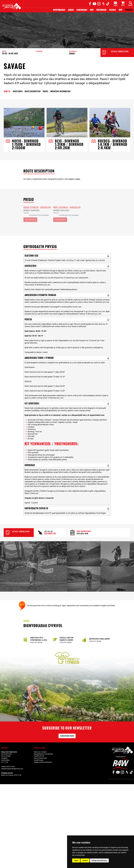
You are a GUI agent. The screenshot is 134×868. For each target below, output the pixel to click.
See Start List (50, 534)
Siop (120, 10)
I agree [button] (76, 860)
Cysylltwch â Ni (39, 757)
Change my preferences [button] (99, 860)
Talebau (113, 10)
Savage (72, 54)
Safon (78, 179)
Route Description (33, 91)
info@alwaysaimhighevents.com (12, 769)
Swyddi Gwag (38, 761)
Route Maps (18, 91)
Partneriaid (101, 10)
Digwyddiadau (59, 10)
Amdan (71, 10)
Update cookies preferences (43, 763)
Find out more (36, 643)
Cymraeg (129, 10)
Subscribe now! (67, 737)
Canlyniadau (82, 10)
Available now (82, 534)
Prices (45, 91)
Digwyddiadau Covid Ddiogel (43, 755)
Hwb (92, 10)
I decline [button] (85, 860)
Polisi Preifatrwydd (40, 759)
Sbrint (72, 179)
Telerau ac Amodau (40, 753)
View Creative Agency (127, 780)
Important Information (60, 91)
